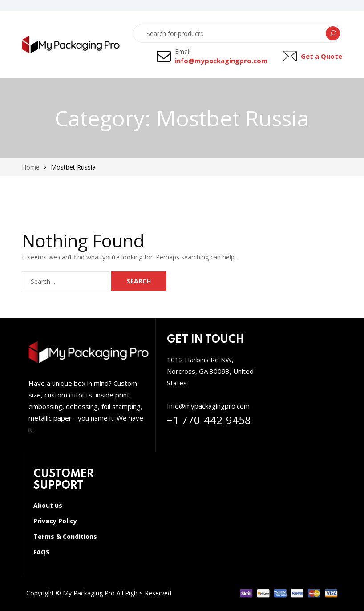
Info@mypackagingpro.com (208, 406)
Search (333, 33)
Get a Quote (322, 56)
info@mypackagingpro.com (221, 61)
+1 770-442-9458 (209, 420)
